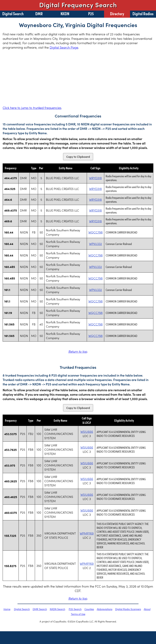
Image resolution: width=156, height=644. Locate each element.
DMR (39, 13)
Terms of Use (78, 614)
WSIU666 (87, 432)
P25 (91, 13)
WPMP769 (87, 533)
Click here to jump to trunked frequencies (32, 108)
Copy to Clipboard (78, 157)
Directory (117, 13)
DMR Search (40, 609)
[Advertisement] (78, 77)
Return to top (78, 351)
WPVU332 (95, 244)
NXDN (65, 13)
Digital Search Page (64, 47)
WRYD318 (95, 178)
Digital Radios (143, 13)
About (147, 609)
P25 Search (75, 609)
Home (7, 609)
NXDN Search (58, 609)
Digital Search (13, 13)
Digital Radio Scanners (128, 609)
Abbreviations (105, 609)
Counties (89, 609)
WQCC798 (95, 232)
